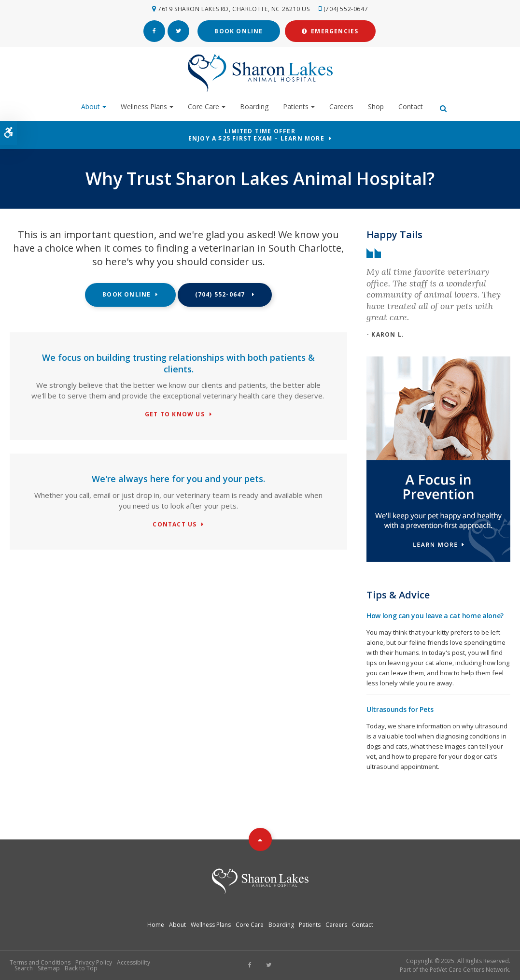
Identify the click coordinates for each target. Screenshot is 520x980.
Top (260, 839)
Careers (341, 107)
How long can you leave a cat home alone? (435, 616)
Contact (411, 107)
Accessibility (134, 962)
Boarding (254, 107)
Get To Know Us (175, 415)
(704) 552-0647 (346, 9)
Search (24, 968)
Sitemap (49, 968)
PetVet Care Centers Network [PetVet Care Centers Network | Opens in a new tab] (469, 970)
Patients (296, 107)
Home (156, 925)
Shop (376, 107)
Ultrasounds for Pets (400, 709)
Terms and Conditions (40, 962)
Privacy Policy (94, 962)
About (91, 107)
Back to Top (81, 968)
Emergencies (330, 31)
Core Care (204, 107)
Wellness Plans (144, 107)
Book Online (239, 31)
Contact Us (175, 525)
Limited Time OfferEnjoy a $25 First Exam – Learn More (256, 135)
